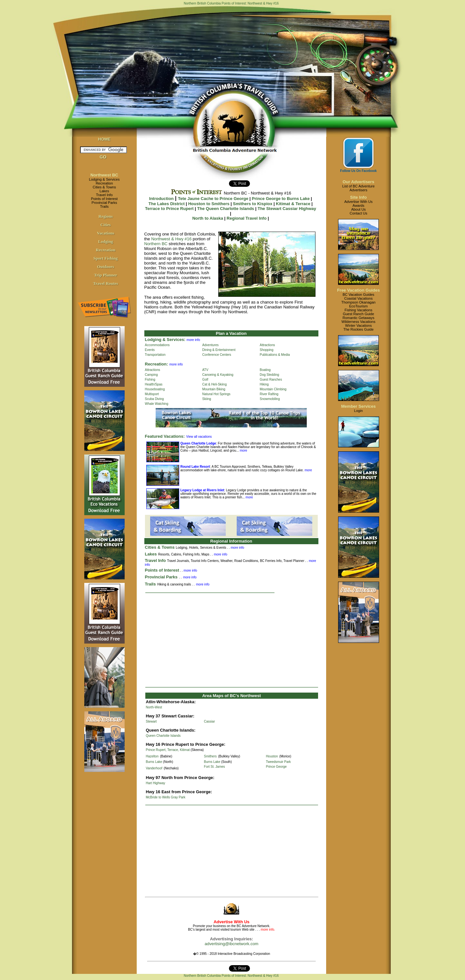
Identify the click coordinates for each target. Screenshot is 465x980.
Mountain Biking (214, 389)
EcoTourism (358, 306)
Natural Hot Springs (216, 394)
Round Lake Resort (195, 467)
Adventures (210, 345)
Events (150, 350)
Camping (151, 375)
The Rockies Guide (358, 329)
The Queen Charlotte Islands (226, 209)
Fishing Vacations (358, 310)
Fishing (150, 380)
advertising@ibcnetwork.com (232, 944)
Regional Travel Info (247, 218)
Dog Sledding (269, 375)
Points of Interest (104, 199)
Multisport (152, 394)
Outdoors (106, 267)
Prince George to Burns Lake (281, 199)
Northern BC (156, 244)
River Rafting (269, 394)
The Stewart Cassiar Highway (287, 209)
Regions (106, 216)
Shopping (266, 350)
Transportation (155, 355)
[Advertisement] (232, 640)
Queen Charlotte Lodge (198, 443)
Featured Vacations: (165, 436)
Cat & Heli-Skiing (214, 384)
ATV (205, 370)
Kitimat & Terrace (293, 204)
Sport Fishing (106, 258)
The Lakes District (167, 204)
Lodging (106, 241)
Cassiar (210, 721)
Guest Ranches (271, 380)
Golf (205, 380)
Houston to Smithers (209, 204)
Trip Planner (106, 275)
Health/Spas (154, 384)
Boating (265, 370)
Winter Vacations (358, 325)
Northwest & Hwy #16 (171, 239)
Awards (358, 205)
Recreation (104, 183)
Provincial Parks (104, 203)
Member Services (359, 406)
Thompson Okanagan (358, 302)
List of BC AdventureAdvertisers (358, 188)
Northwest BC (104, 175)
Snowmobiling (270, 399)
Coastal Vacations (358, 298)
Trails (104, 206)
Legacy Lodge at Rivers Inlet (202, 490)
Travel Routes (105, 283)
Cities (106, 225)
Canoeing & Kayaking (218, 375)
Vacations (106, 233)
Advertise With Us (358, 202)
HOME (104, 139)
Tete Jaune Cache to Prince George (213, 199)
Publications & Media (275, 355)
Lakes (104, 191)
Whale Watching (157, 404)
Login (359, 411)
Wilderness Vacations (359, 322)
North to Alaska (208, 218)
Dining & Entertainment (219, 350)
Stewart (151, 721)
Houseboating (155, 389)
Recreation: (157, 364)
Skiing (207, 399)
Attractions (267, 345)
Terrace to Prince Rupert (169, 209)
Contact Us (358, 213)
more (243, 450)
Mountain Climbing (273, 389)
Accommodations (157, 345)
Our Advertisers (358, 182)
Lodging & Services (104, 179)
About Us (358, 209)
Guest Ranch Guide (359, 314)
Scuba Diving (155, 399)
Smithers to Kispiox (253, 204)
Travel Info (104, 195)
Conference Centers (217, 355)
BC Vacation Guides (358, 295)
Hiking (264, 384)
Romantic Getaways (358, 318)
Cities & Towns (104, 187)
